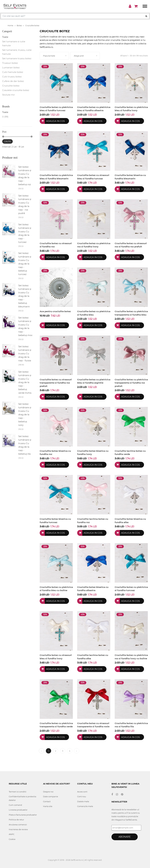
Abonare (125, 837)
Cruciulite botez (31, 26)
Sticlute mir (8, 95)
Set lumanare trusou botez (17, 58)
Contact (47, 801)
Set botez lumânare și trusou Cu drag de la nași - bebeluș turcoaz (25, 264)
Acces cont (82, 792)
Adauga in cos (55, 121)
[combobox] (54, 56)
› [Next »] (77, 751)
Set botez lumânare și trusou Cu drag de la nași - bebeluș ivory (25, 414)
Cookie (12, 839)
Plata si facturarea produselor (23, 815)
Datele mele (83, 801)
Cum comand (15, 805)
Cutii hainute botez (13, 72)
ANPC (12, 834)
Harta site (48, 806)
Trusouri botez (10, 63)
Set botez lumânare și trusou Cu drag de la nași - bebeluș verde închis (25, 382)
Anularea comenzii (18, 825)
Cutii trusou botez (12, 77)
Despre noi (48, 792)
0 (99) (5, 117)
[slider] (3, 137)
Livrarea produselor (18, 810)
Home (11, 26)
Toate (5, 37)
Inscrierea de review (18, 829)
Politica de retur (16, 820)
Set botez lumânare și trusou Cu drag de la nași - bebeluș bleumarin (25, 296)
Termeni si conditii (18, 792)
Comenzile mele (85, 806)
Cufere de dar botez (13, 81)
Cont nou (82, 796)
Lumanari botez (11, 68)
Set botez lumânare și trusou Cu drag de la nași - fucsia (25, 353)
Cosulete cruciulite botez (16, 90)
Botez (19, 26)
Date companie (51, 796)
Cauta (7, 141)
